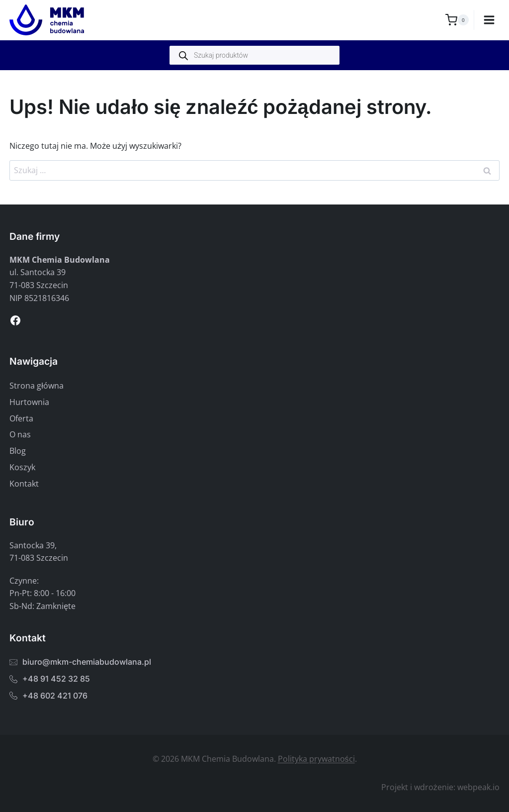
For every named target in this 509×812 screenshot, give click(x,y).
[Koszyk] (457, 20)
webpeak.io (478, 787)
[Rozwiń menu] (489, 20)
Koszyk (22, 467)
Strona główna (37, 386)
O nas (20, 434)
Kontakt (24, 484)
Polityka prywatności (316, 759)
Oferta (21, 418)
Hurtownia (29, 402)
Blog (18, 451)
